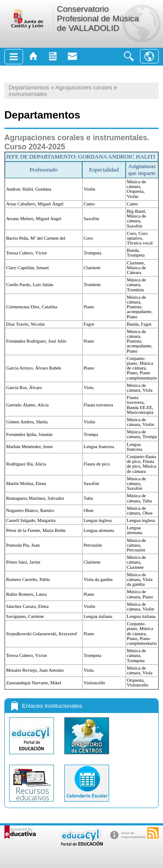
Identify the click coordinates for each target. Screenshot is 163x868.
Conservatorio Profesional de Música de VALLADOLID (98, 18)
